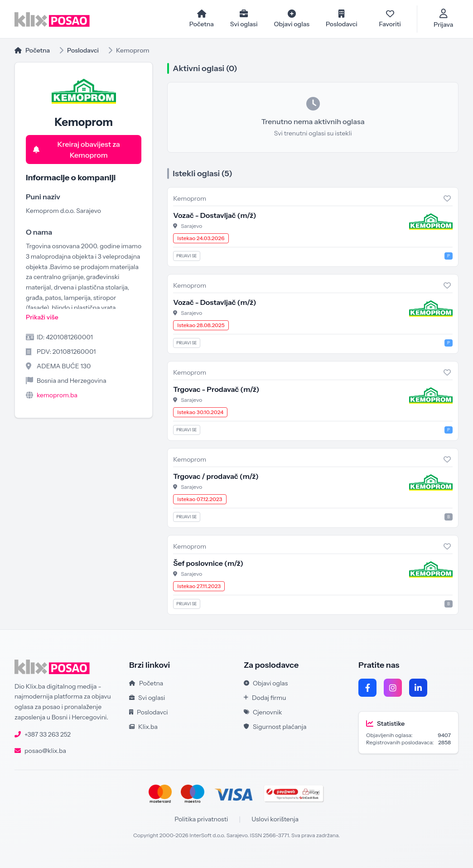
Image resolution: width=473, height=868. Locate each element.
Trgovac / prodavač (216, 476)
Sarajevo (191, 226)
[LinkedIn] (418, 688)
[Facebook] (367, 688)
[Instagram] (393, 688)
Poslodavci (83, 50)
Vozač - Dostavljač (215, 215)
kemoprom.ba (57, 395)
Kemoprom (190, 198)
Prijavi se (186, 256)
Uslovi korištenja (275, 819)
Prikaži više (42, 318)
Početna (32, 50)
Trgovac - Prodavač (216, 389)
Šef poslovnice (208, 563)
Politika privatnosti (201, 819)
